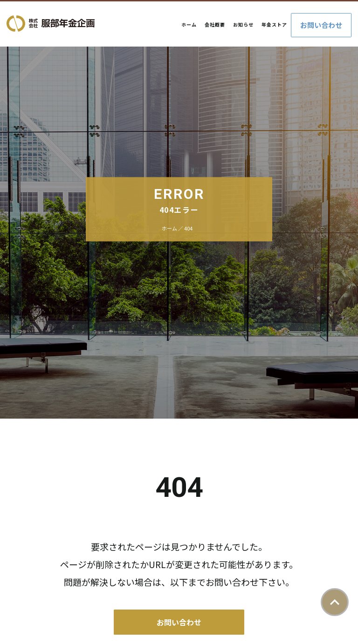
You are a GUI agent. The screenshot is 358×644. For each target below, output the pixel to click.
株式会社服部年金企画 (51, 24)
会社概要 (215, 24)
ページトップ (335, 602)
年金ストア (274, 24)
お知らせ (243, 24)
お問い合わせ (321, 25)
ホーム (189, 24)
